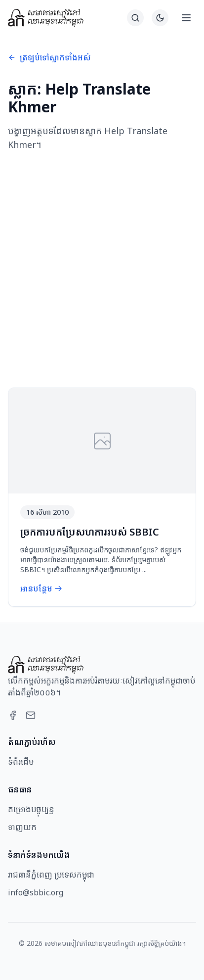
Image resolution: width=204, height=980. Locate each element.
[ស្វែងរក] (135, 18)
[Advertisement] (102, 269)
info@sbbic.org (36, 892)
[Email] (31, 715)
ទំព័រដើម (21, 762)
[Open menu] (186, 18)
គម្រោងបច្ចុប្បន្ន (31, 809)
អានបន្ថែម (41, 588)
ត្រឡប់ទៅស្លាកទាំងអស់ (49, 57)
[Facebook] (13, 715)
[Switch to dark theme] (160, 18)
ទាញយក (22, 827)
